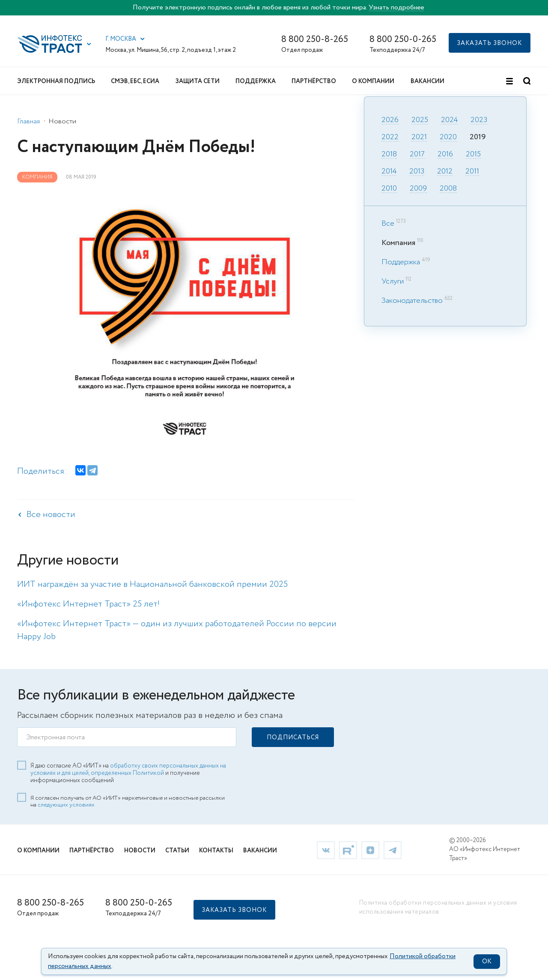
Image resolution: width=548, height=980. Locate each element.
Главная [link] (28, 121)
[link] (326, 850)
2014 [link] (389, 172)
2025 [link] (420, 120)
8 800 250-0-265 (403, 40)
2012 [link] (445, 172)
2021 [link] (419, 137)
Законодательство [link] (412, 301)
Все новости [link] (51, 515)
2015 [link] (473, 155)
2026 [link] (390, 120)
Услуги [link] (393, 281)
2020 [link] (448, 137)
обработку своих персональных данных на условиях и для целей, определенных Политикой (128, 769)
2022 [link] (390, 137)
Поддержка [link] (401, 262)
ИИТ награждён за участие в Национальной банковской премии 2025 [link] (152, 584)
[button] (89, 44)
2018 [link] (389, 155)
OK (487, 962)
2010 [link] (389, 189)
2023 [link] (479, 120)
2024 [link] (449, 120)
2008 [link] (448, 189)
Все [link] (388, 224)
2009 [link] (418, 189)
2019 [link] (478, 137)
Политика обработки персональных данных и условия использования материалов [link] (438, 907)
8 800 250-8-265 (315, 40)
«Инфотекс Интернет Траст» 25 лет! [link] (88, 604)
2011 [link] (472, 172)
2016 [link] (445, 155)
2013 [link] (417, 172)
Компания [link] (37, 177)
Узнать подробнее (396, 7)
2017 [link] (417, 155)
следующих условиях (66, 804)
